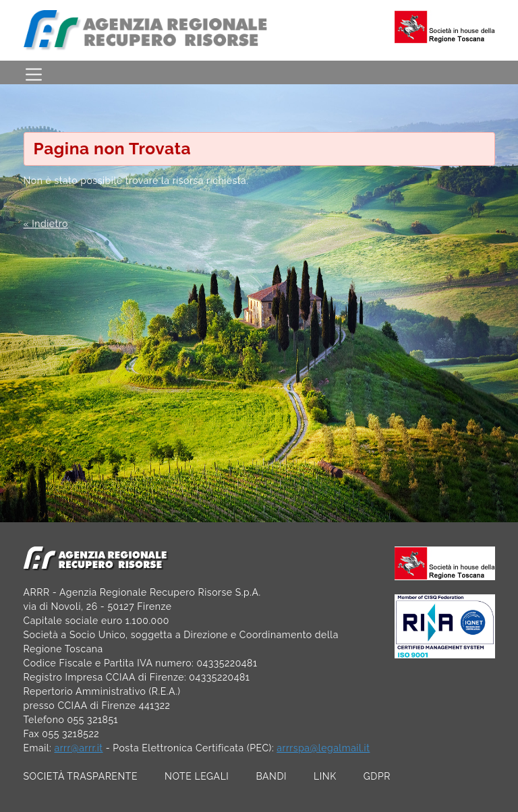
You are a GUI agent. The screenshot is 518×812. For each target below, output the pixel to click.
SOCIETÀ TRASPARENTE (81, 776)
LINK (325, 776)
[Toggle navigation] (34, 72)
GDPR (377, 776)
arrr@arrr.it (78, 748)
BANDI (271, 776)
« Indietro (46, 224)
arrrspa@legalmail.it (323, 748)
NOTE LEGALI (197, 776)
